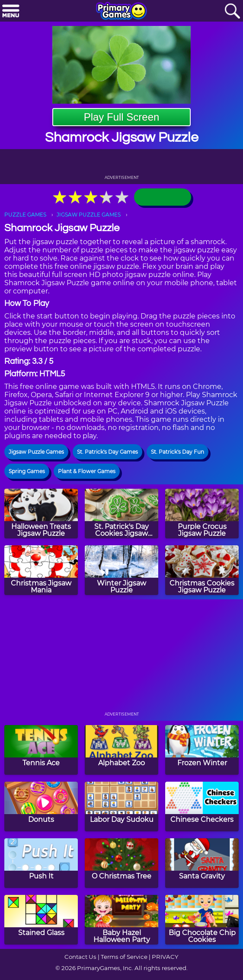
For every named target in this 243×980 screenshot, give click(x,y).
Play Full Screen (122, 117)
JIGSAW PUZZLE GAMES (89, 215)
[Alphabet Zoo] (121, 750)
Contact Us (80, 957)
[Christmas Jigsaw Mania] (41, 570)
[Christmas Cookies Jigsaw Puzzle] (202, 570)
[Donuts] (41, 807)
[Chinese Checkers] (202, 807)
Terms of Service (124, 957)
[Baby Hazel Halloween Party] (121, 920)
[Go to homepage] (121, 12)
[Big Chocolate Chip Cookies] (202, 920)
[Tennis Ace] (41, 750)
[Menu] (11, 11)
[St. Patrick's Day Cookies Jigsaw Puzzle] (121, 514)
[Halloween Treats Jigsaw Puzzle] (41, 514)
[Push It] (41, 863)
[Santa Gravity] (202, 863)
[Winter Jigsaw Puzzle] (121, 570)
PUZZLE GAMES (25, 215)
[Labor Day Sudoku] (121, 807)
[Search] (232, 11)
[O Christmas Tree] (121, 863)
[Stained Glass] (41, 920)
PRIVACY (165, 957)
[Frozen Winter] (202, 750)
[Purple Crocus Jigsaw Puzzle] (202, 514)
